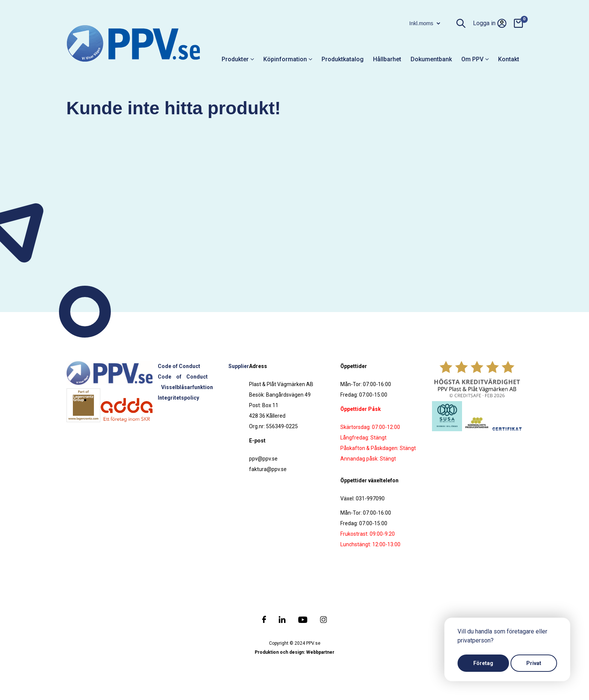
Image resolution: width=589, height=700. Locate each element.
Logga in (490, 23)
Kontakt (509, 59)
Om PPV (475, 59)
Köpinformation (288, 59)
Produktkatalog (343, 59)
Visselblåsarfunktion (187, 387)
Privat (534, 663)
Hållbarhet (387, 59)
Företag (483, 663)
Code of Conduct (179, 366)
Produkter (238, 59)
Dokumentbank (431, 59)
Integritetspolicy (178, 398)
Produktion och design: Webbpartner (294, 652)
